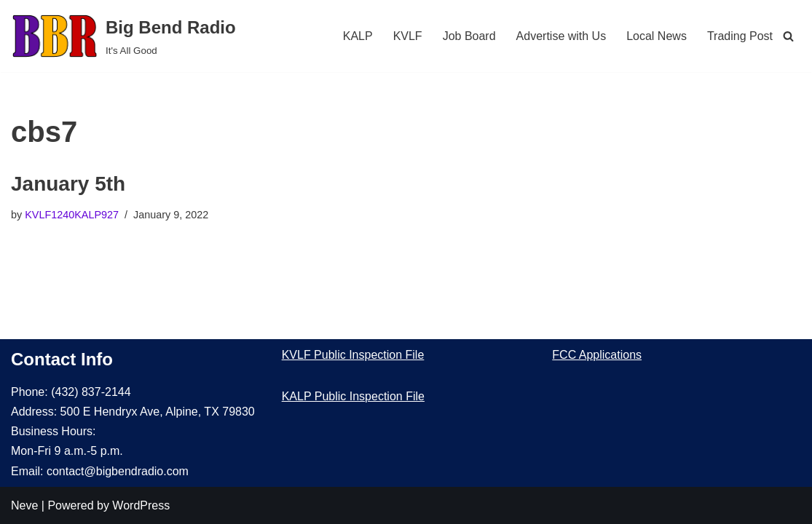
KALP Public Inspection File (353, 396)
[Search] (788, 36)
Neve (24, 505)
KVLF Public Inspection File (353, 355)
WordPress (141, 505)
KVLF (408, 36)
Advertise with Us (561, 36)
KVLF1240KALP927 (72, 215)
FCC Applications (597, 355)
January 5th (68, 184)
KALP (358, 36)
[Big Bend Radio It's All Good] (123, 36)
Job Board (469, 36)
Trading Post (740, 36)
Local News (657, 36)
